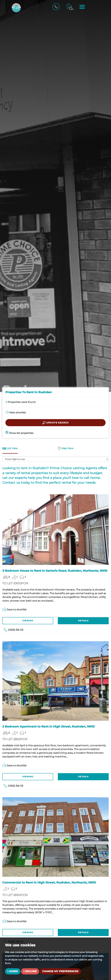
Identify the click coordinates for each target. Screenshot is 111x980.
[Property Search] (71, 7)
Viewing (28, 621)
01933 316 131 (16, 630)
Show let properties (19, 433)
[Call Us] (57, 7)
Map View (66, 449)
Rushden (40, 468)
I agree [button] (13, 971)
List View (10, 449)
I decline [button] (30, 971)
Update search (55, 423)
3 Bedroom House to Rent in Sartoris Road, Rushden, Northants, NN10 (55, 571)
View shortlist (16, 413)
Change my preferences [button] (60, 971)
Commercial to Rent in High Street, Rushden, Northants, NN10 (49, 882)
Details (83, 621)
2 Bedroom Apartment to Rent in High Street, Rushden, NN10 (49, 726)
